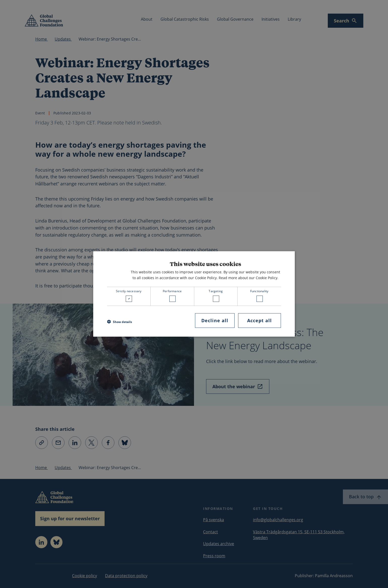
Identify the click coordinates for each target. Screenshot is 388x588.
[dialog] (194, 294)
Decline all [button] (215, 320)
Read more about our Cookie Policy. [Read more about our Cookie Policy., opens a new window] (249, 278)
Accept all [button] (260, 320)
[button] (120, 322)
